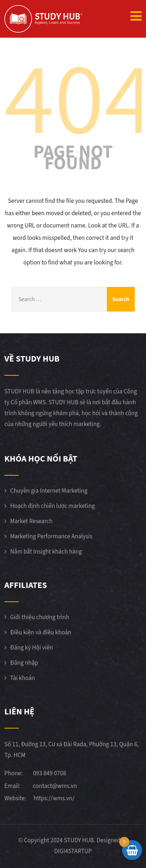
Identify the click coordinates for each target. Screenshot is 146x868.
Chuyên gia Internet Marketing (49, 491)
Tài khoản (23, 678)
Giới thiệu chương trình (40, 617)
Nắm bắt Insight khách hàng (46, 552)
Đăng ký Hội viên (32, 648)
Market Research (31, 521)
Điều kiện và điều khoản (41, 633)
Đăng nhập (24, 663)
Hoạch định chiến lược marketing (53, 506)
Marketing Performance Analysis (51, 537)
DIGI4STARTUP (73, 851)
